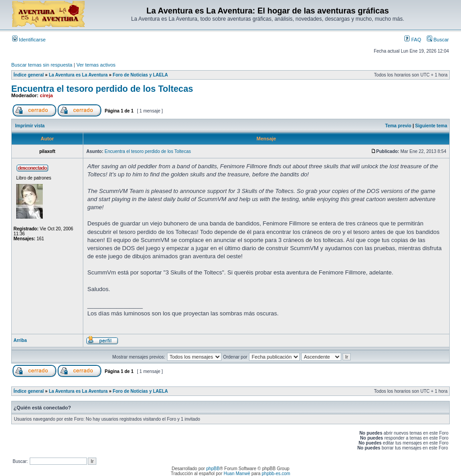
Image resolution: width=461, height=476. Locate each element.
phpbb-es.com (276, 474)
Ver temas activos (96, 65)
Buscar (438, 40)
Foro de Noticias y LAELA (140, 75)
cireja (47, 95)
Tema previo (398, 126)
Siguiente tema (431, 126)
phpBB (213, 469)
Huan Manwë (237, 474)
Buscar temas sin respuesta (42, 65)
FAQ (413, 40)
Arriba (20, 340)
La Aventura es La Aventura (78, 75)
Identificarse (29, 40)
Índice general (29, 75)
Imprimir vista (30, 126)
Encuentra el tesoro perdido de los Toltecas (102, 89)
